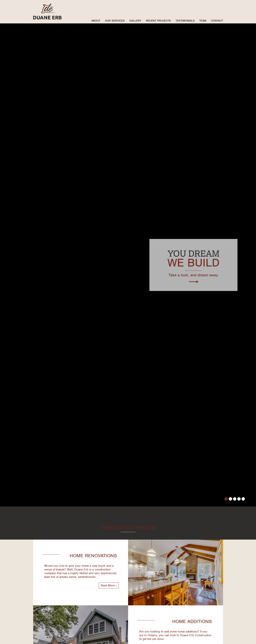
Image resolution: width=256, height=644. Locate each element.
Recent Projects (158, 21)
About (96, 21)
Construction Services (128, 528)
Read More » (109, 585)
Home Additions (192, 621)
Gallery (135, 21)
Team (203, 21)
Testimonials (185, 21)
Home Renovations (93, 556)
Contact (217, 21)
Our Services (115, 21)
